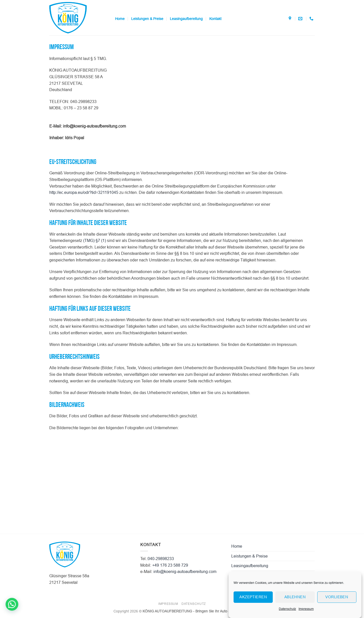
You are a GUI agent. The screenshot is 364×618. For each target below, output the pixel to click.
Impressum (306, 615)
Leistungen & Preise (147, 19)
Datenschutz (287, 615)
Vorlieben (337, 603)
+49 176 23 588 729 (170, 565)
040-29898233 (161, 559)
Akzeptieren (253, 603)
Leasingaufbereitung (186, 19)
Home (120, 19)
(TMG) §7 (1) (95, 241)
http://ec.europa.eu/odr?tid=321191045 (84, 192)
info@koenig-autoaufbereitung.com (185, 572)
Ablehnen (295, 603)
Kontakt (215, 19)
